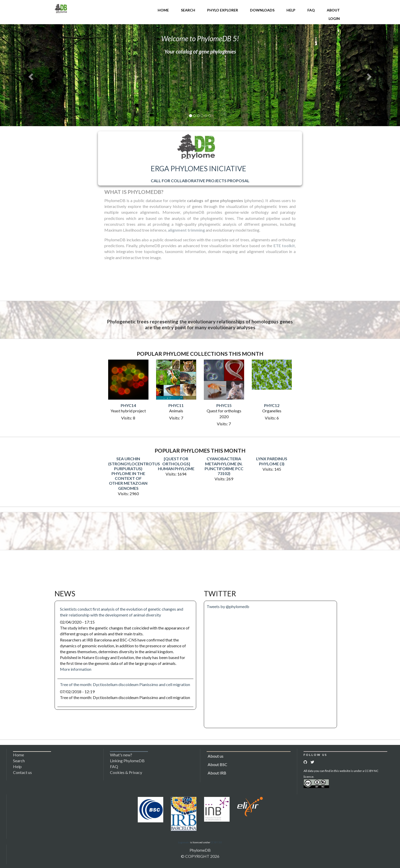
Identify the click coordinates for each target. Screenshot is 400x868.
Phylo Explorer (223, 10)
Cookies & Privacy (126, 772)
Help (291, 10)
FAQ (311, 10)
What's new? (121, 755)
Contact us (22, 772)
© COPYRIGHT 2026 (200, 856)
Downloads (262, 10)
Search (188, 10)
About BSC (217, 764)
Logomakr (184, 842)
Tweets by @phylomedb (228, 606)
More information (76, 669)
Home (163, 10)
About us (216, 756)
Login (334, 18)
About (333, 10)
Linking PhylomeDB (127, 761)
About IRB (217, 773)
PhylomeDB (200, 850)
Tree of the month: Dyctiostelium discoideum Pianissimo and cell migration (125, 684)
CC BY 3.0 (216, 842)
